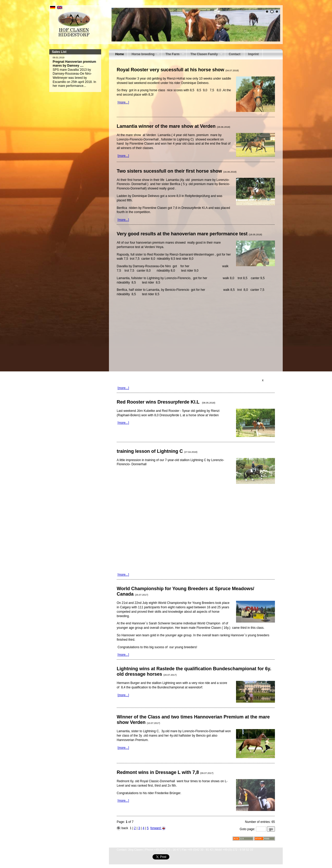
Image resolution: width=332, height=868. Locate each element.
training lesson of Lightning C (157, 451)
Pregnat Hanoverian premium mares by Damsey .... (74, 64)
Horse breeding (143, 55)
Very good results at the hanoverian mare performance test (189, 234)
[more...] (123, 102)
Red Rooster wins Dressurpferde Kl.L (166, 402)
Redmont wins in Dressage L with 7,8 (165, 772)
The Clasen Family (205, 55)
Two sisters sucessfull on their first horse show (177, 171)
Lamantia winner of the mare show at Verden (173, 126)
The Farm (173, 55)
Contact (235, 54)
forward (158, 828)
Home (119, 54)
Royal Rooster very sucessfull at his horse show (178, 70)
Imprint (254, 54)
